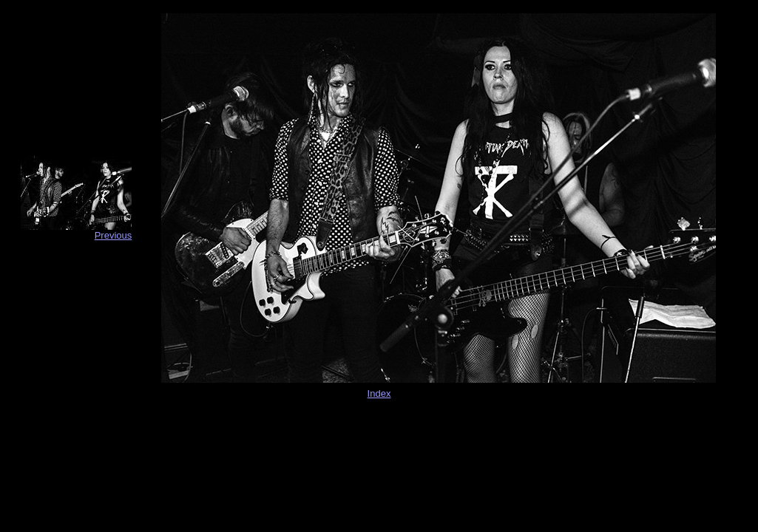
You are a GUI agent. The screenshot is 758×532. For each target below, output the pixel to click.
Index (379, 393)
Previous (114, 235)
